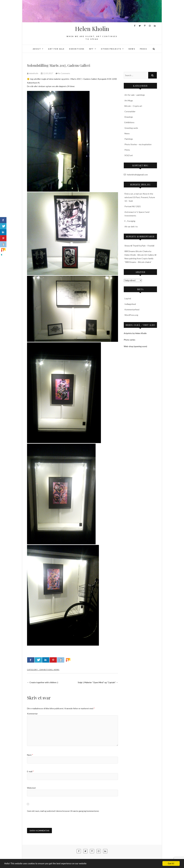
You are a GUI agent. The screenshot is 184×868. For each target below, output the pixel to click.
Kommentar (32, 714)
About (37, 49)
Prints (127, 150)
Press (143, 49)
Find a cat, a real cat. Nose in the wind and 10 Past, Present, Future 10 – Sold (140, 197)
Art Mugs (129, 100)
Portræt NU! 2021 (133, 206)
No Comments (64, 73)
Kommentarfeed (132, 309)
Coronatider (130, 111)
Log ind (128, 298)
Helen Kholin (92, 29)
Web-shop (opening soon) (135, 346)
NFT (91, 49)
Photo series (130, 340)
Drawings (129, 117)
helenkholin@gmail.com (136, 175)
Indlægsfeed (130, 304)
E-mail (30, 771)
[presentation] (49, 820)
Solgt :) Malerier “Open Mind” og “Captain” (98, 682)
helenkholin (33, 73)
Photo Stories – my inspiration (138, 144)
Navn (30, 755)
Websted (31, 788)
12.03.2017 (47, 73)
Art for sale (56, 49)
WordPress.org (131, 315)
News (132, 49)
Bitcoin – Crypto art (133, 106)
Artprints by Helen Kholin (135, 333)
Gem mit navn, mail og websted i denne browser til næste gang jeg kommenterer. (63, 811)
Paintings (129, 139)
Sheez (127, 246)
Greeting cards (131, 128)
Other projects (111, 49)
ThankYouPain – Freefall (143, 246)
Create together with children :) (43, 682)
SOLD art (129, 155)
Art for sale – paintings (135, 95)
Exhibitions (77, 49)
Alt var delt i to (131, 226)
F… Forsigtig (130, 221)
